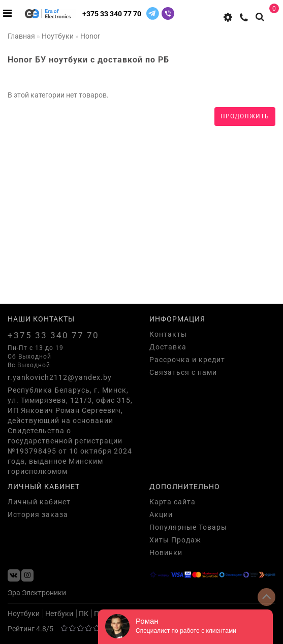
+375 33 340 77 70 (112, 14)
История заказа (38, 514)
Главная (21, 36)
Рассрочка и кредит (187, 360)
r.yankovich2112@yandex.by (60, 377)
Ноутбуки (24, 614)
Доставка (168, 347)
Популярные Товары (188, 527)
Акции (161, 514)
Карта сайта (172, 502)
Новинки (166, 553)
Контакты (168, 334)
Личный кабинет (39, 502)
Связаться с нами (183, 372)
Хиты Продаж (175, 540)
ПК (84, 614)
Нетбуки (59, 614)
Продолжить (245, 116)
